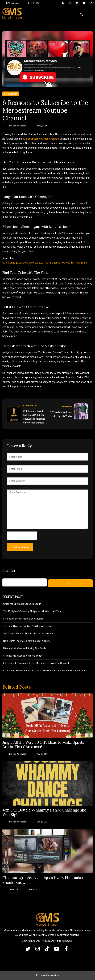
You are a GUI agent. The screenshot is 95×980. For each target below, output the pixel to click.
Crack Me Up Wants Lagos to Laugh (22, 604)
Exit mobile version (47, 975)
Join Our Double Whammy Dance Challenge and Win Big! (44, 813)
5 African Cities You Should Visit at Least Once (28, 634)
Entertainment (11, 94)
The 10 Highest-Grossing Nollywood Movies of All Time (32, 611)
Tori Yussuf (13, 889)
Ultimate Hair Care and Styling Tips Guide (25, 648)
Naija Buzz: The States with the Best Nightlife (27, 641)
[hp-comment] (22, 536)
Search (9, 571)
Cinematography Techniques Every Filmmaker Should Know (43, 880)
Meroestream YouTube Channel (41, 139)
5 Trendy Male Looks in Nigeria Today (61, 414)
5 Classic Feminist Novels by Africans (23, 619)
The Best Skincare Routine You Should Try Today (29, 626)
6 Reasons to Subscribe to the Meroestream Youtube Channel (36, 663)
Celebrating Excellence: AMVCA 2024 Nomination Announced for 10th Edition (45, 263)
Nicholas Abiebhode (17, 126)
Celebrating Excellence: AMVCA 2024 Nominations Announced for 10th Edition (34, 417)
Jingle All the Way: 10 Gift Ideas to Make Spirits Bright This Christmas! (43, 745)
